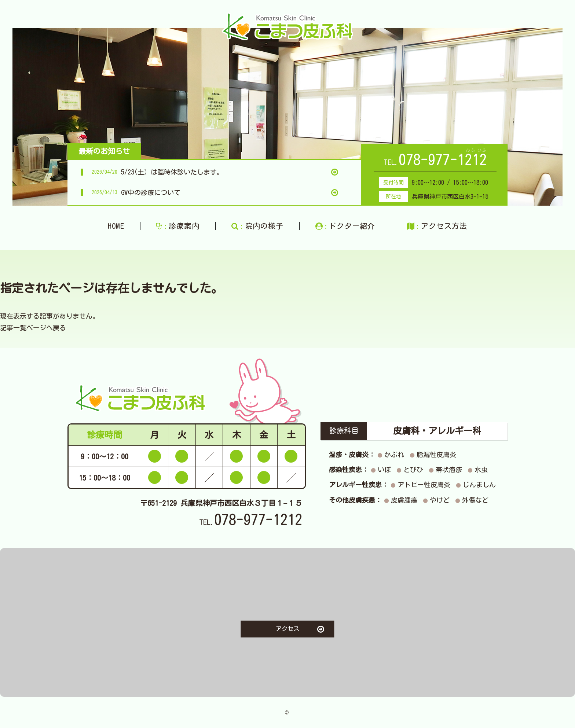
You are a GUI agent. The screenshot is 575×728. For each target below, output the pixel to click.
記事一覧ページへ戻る (33, 328)
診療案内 (178, 226)
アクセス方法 (437, 226)
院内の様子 (257, 226)
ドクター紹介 (345, 226)
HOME (116, 226)
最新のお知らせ (104, 151)
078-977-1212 (443, 159)
